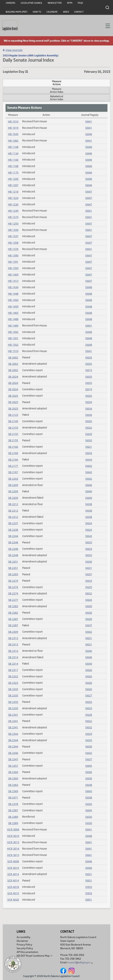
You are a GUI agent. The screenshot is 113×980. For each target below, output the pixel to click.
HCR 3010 (13, 836)
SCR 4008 (13, 861)
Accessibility (23, 937)
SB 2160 (13, 447)
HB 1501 (13, 338)
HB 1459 (13, 306)
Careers (11, 3)
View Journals (13, 50)
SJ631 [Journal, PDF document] (89, 568)
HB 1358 (13, 243)
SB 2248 (13, 542)
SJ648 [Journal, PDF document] (89, 287)
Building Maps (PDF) (17, 12)
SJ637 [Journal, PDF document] (89, 574)
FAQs (80, 3)
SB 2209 (13, 485)
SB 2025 (13, 396)
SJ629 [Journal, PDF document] (89, 734)
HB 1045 (13, 134)
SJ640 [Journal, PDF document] (89, 485)
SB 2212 (13, 504)
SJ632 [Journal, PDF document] (89, 428)
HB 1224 (13, 198)
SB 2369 (13, 791)
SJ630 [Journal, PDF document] (89, 562)
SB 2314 (13, 651)
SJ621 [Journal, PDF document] (89, 447)
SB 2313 (13, 638)
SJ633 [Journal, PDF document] (89, 542)
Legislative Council (32, 3)
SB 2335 (13, 695)
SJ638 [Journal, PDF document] (89, 504)
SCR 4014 (13, 874)
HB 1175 (13, 172)
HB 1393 (13, 268)
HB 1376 (13, 249)
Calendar (52, 12)
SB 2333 (13, 689)
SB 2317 (13, 670)
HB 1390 (13, 255)
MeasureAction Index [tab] (56, 90)
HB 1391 (13, 262)
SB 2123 (13, 415)
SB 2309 (13, 632)
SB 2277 (13, 600)
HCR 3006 (13, 829)
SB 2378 (13, 804)
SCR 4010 (13, 868)
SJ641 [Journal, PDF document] (89, 121)
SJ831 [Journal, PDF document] (89, 900)
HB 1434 (13, 287)
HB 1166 (13, 160)
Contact (79, 12)
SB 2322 (13, 676)
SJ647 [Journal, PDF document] (89, 192)
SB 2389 (13, 817)
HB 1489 (13, 326)
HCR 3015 (13, 855)
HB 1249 (13, 211)
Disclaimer (22, 941)
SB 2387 (13, 810)
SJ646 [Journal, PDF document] (89, 134)
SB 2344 (13, 734)
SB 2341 (13, 715)
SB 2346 (13, 753)
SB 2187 (13, 472)
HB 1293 (13, 224)
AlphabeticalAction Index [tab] (56, 98)
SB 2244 (13, 536)
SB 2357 (13, 766)
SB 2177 (13, 466)
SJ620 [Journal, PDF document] (89, 396)
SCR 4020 (13, 900)
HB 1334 (13, 230)
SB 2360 (13, 772)
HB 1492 (13, 332)
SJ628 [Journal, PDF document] (89, 715)
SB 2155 (13, 428)
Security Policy (25, 948)
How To (37, 12)
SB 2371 (13, 797)
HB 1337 (13, 236)
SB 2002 (13, 358)
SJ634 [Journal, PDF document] (89, 402)
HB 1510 (13, 351)
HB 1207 (13, 185)
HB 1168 (13, 166)
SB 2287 (13, 619)
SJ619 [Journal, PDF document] (89, 389)
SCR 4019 (13, 893)
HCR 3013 (13, 842)
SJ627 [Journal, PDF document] (89, 695)
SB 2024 (13, 377)
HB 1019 (13, 128)
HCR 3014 (13, 849)
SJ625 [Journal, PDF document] (89, 587)
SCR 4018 (13, 887)
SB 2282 (13, 606)
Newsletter (55, 3)
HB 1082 (13, 141)
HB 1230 (13, 204)
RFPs (70, 3)
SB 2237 (13, 523)
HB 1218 (13, 192)
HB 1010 (13, 121)
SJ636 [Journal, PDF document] (89, 415)
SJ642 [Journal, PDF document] (89, 466)
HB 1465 (13, 313)
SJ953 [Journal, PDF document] (89, 887)
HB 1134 (13, 153)
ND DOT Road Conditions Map (35, 956)
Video (66, 12)
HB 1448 (13, 294)
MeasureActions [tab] (57, 83)
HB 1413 (13, 281)
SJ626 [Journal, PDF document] (89, 600)
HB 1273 (13, 217)
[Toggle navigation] (106, 25)
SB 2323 (13, 683)
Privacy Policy (24, 945)
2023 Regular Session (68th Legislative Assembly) (31, 55)
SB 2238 (13, 530)
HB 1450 (13, 300)
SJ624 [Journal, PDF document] (89, 523)
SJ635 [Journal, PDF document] (89, 358)
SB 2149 (13, 421)
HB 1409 (13, 275)
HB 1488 (13, 319)
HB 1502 (13, 345)
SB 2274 (13, 581)
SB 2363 (13, 785)
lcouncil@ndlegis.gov (80, 962)
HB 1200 (13, 179)
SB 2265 (13, 574)
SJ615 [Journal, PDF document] (89, 370)
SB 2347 (13, 759)
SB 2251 (13, 562)
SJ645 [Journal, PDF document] (89, 766)
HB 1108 (13, 147)
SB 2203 (13, 479)
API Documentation (27, 952)
